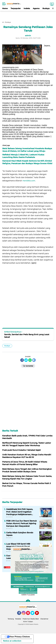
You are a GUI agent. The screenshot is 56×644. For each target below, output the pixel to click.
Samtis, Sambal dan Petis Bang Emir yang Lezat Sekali (27, 336)
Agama (36, 8)
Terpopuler (16, 8)
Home (5, 8)
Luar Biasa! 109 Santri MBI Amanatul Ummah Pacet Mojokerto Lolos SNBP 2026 (19, 546)
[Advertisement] (28, 15)
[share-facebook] (22, 360)
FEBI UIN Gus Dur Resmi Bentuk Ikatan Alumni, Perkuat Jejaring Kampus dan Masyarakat (21, 523)
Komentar (28, 366)
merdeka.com (29, 181)
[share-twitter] (26, 360)
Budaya (46, 8)
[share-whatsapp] (30, 360)
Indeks (27, 8)
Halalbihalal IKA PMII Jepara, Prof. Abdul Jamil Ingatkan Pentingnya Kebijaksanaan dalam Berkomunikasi (20, 512)
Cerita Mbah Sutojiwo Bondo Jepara (20, 534)
